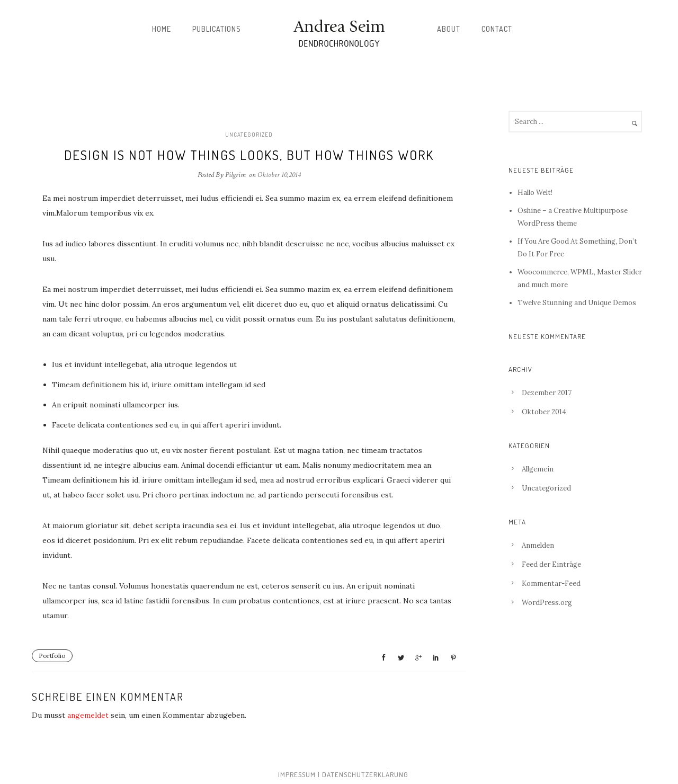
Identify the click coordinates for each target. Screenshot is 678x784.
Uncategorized (249, 135)
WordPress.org (547, 603)
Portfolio (52, 656)
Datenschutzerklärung (365, 774)
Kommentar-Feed (551, 583)
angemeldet (88, 715)
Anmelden (538, 545)
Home (162, 29)
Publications (217, 29)
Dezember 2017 (547, 393)
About (449, 29)
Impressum (297, 774)
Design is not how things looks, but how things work (249, 155)
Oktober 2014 (544, 412)
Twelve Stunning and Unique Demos (577, 303)
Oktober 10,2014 (279, 175)
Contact (497, 29)
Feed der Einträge (551, 564)
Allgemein (538, 469)
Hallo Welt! (535, 193)
